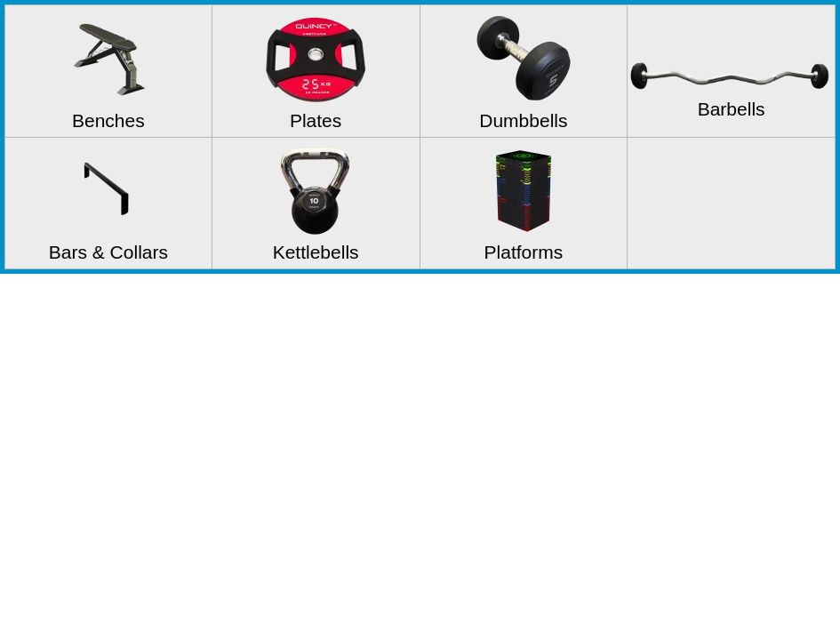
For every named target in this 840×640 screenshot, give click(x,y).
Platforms (524, 252)
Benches (108, 120)
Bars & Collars (108, 252)
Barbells (732, 109)
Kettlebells (316, 252)
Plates (316, 120)
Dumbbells (523, 120)
